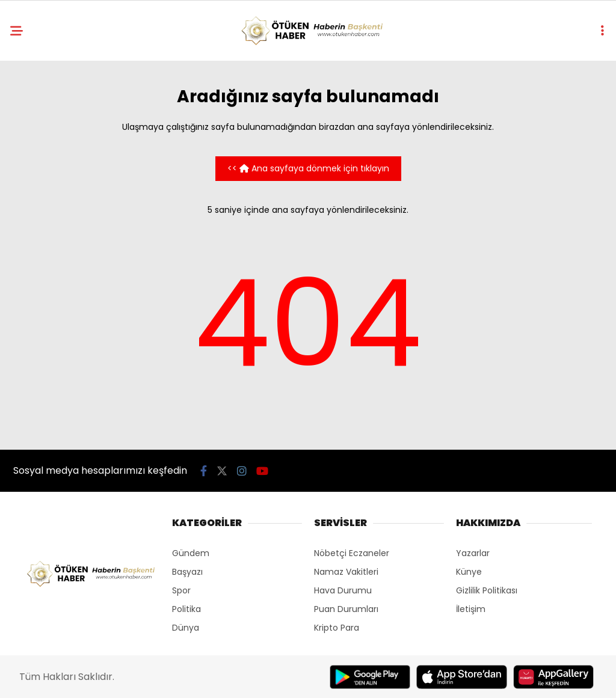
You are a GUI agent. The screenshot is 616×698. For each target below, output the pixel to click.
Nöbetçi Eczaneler (352, 553)
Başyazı (187, 572)
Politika (186, 609)
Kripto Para (337, 628)
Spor (181, 590)
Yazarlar (473, 553)
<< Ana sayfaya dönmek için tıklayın (308, 168)
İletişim (471, 609)
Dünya (186, 628)
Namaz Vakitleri (346, 572)
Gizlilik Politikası (487, 590)
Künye (469, 572)
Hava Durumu (343, 590)
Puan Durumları (346, 609)
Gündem (191, 553)
